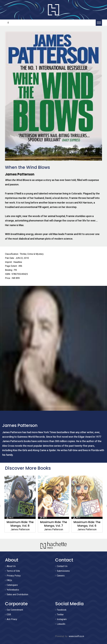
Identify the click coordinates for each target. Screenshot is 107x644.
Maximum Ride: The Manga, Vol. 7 (54, 524)
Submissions (63, 571)
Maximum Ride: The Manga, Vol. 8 (20, 524)
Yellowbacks (13, 590)
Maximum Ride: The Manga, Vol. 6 (87, 524)
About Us (11, 566)
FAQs (9, 580)
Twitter (60, 615)
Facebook (62, 610)
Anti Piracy (12, 619)
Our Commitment (15, 610)
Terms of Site (13, 571)
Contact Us (62, 566)
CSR (9, 615)
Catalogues (12, 585)
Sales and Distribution (17, 594)
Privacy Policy (14, 576)
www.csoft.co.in (76, 636)
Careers (61, 576)
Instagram (62, 619)
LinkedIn (61, 624)
